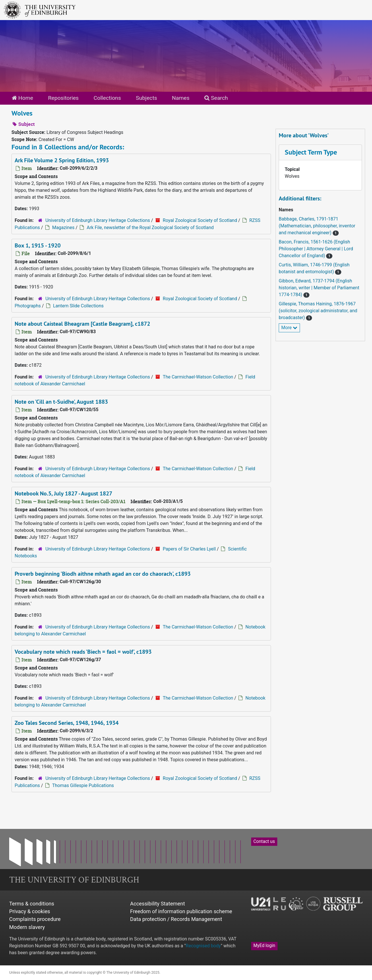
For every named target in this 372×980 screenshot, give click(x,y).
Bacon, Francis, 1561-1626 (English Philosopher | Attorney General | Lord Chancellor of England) (316, 249)
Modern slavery (27, 927)
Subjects (146, 98)
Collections (107, 98)
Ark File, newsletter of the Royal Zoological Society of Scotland (150, 228)
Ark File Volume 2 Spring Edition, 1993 (62, 160)
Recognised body (203, 946)
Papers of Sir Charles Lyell (189, 549)
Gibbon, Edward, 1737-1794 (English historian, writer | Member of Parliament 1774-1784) (319, 288)
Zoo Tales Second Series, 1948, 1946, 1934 (67, 723)
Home (22, 98)
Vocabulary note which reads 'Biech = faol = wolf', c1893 (83, 652)
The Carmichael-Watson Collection (198, 377)
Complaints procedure (35, 919)
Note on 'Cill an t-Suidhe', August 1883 (61, 402)
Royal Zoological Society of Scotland (200, 220)
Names (181, 98)
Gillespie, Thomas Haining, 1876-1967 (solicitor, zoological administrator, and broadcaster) (318, 311)
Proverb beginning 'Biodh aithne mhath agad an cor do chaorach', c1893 (103, 574)
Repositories (63, 98)
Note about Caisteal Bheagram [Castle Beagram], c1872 (82, 324)
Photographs (28, 306)
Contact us (264, 842)
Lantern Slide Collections (78, 306)
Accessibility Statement (157, 904)
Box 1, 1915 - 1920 (38, 245)
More (289, 328)
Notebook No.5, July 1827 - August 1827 (63, 493)
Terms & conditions (32, 904)
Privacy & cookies (30, 911)
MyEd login (264, 946)
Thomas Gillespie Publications (83, 785)
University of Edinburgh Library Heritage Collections (98, 220)
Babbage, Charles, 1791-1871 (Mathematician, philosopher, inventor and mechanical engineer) (317, 226)
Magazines (63, 228)
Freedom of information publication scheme (181, 911)
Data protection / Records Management (176, 919)
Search (216, 98)
